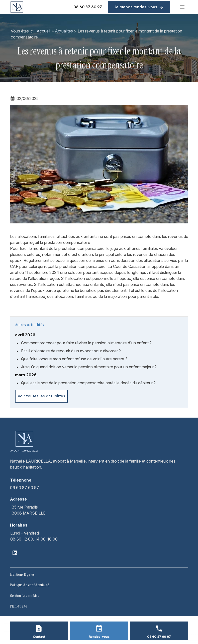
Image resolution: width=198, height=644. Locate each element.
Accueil (43, 31)
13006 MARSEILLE (28, 510)
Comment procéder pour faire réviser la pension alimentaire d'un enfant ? (86, 343)
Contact (39, 637)
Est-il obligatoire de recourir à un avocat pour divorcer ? (71, 351)
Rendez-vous (99, 637)
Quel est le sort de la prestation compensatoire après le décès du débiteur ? (88, 383)
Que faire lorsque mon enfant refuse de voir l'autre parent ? (74, 359)
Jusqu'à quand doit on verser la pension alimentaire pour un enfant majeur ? (89, 367)
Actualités (64, 31)
